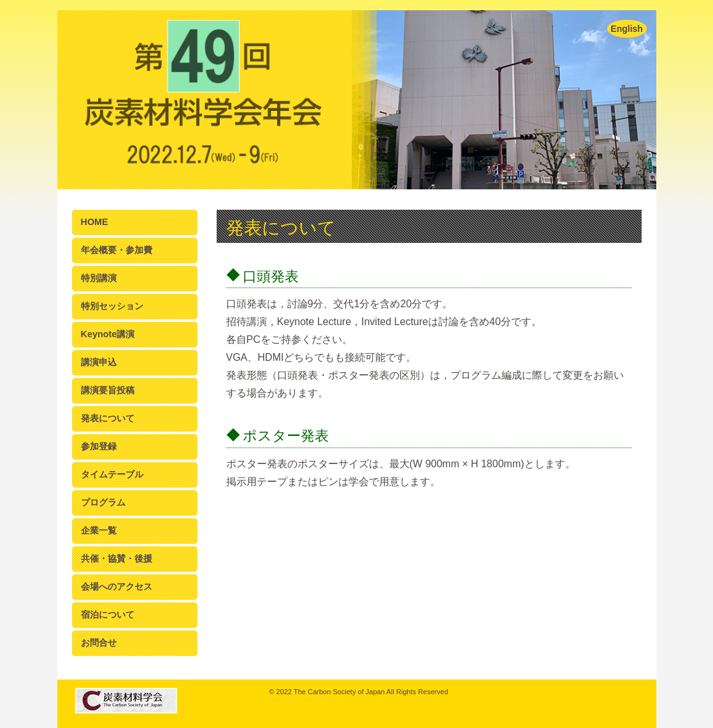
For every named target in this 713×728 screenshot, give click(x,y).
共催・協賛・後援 (117, 558)
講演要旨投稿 (108, 390)
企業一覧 (99, 530)
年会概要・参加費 (117, 250)
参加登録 (99, 446)
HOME (95, 222)
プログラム (103, 502)
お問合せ (99, 643)
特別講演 (99, 278)
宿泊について (108, 615)
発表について (108, 418)
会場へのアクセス (117, 586)
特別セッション (112, 306)
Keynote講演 (108, 334)
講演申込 (99, 362)
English (627, 29)
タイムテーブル (112, 474)
